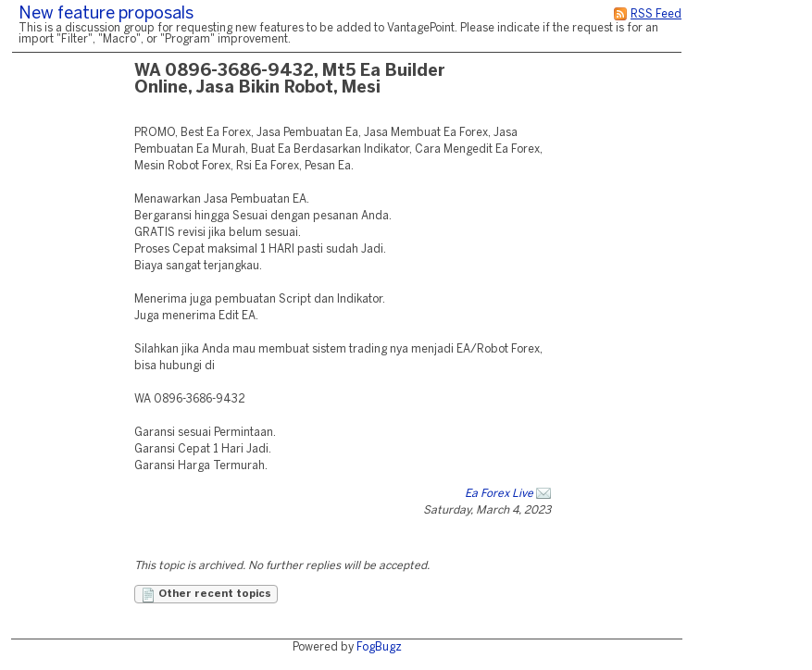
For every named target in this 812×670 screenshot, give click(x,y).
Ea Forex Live (499, 494)
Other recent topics (206, 595)
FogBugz (379, 647)
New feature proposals (106, 14)
